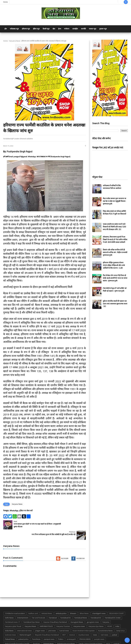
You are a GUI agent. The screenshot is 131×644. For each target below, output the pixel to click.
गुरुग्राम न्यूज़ (103, 29)
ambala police (61, 603)
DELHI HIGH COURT (116, 603)
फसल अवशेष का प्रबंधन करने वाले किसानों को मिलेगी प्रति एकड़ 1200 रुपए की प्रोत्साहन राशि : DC (114, 227)
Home (5, 2)
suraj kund (18, 637)
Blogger (65, 548)
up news (70, 637)
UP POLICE (80, 637)
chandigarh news (99, 603)
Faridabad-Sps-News (32, 612)
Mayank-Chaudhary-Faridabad (47, 624)
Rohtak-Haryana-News (66, 633)
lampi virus (121, 620)
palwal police (23, 629)
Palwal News (10, 629)
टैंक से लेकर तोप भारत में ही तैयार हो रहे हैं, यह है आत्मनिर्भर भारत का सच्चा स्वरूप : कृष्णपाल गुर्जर (115, 278)
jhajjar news (40, 620)
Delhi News (9, 607)
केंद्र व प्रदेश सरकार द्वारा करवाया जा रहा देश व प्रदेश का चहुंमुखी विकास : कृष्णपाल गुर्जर (114, 201)
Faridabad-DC (96, 607)
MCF (64, 624)
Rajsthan (36, 633)
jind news (52, 620)
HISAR (110, 616)
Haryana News (15, 41)
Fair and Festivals (39, 607)
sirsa (108, 633)
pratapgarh (71, 629)
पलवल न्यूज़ (93, 29)
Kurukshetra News (105, 620)
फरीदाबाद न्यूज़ (14, 29)
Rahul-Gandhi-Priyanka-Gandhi (17, 633)
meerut (72, 624)
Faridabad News (81, 607)
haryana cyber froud (13, 616)
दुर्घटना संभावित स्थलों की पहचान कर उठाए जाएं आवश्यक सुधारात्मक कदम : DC (115, 304)
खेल (54, 29)
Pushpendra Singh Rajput (20, 152)
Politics (61, 629)
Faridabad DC (66, 607)
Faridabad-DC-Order (113, 607)
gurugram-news (93, 612)
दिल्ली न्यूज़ (46, 29)
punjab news (99, 629)
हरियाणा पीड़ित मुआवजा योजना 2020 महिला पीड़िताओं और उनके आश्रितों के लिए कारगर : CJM (114, 265)
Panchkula (36, 629)
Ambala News (47, 603)
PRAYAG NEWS (85, 629)
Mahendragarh (25, 624)
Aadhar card (33, 603)
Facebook (81, 548)
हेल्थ (60, 29)
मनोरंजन (67, 29)
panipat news (49, 629)
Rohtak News (49, 633)
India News (9, 620)
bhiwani (73, 603)
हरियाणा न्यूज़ (26, 29)
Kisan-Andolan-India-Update (84, 620)
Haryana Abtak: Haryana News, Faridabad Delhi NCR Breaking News (28, 642)
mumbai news (84, 624)
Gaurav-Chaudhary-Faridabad (55, 612)
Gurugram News (77, 612)
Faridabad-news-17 (12, 612)
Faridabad (53, 607)
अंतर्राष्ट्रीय (75, 29)
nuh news (105, 624)
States (7, 637)
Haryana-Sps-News (96, 616)
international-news (24, 620)
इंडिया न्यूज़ (36, 29)
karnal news (64, 620)
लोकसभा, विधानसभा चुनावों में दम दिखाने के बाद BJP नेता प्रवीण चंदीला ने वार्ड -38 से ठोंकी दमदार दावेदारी (115, 240)
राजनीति (83, 29)
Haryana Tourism (63, 616)
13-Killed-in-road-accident (15, 603)
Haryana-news (79, 616)
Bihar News (84, 603)
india (117, 616)
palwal (114, 624)
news (95, 624)
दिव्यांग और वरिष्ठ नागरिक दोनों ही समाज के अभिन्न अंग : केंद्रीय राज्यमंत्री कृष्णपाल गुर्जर (115, 252)
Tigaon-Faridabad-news (47, 637)
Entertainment (23, 607)
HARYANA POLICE (46, 616)
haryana (106, 612)
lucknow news (10, 624)
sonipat (116, 633)
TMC (61, 637)
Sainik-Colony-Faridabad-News (91, 633)
